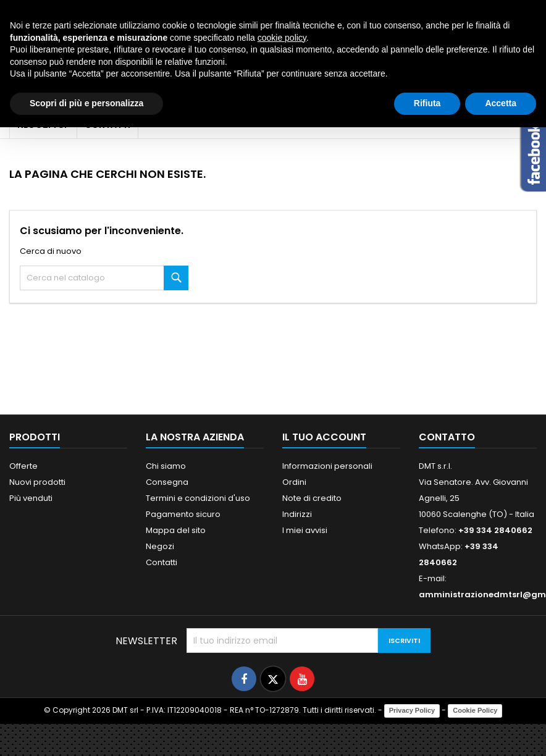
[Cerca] (104, 278)
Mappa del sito (176, 530)
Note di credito (312, 498)
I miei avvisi (305, 530)
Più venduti (31, 498)
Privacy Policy (412, 710)
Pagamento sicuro (183, 514)
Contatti (162, 562)
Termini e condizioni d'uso (198, 498)
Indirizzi (297, 514)
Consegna (167, 482)
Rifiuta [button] (427, 103)
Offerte (23, 466)
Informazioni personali (327, 466)
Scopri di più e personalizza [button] (86, 103)
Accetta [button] (501, 103)
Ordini (294, 482)
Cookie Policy (475, 710)
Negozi (160, 546)
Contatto (447, 437)
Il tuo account (324, 437)
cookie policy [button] (282, 38)
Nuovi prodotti (37, 482)
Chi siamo (166, 466)
